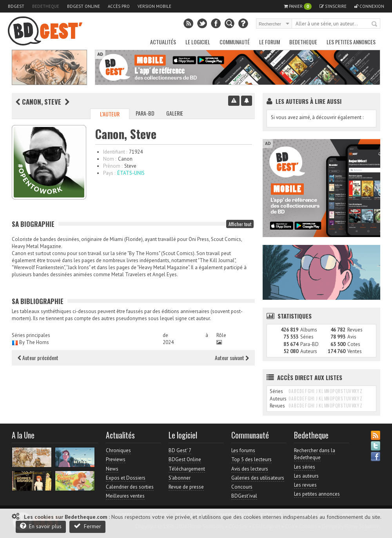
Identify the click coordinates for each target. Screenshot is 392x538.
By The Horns (34, 342)
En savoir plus (41, 526)
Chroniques (118, 450)
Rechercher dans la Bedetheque (315, 454)
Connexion (369, 6)
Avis (352, 337)
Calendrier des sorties (130, 487)
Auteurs (309, 351)
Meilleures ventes (125, 496)
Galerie (175, 113)
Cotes (354, 344)
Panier (298, 6)
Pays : (109, 173)
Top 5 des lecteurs (251, 459)
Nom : (110, 159)
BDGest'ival (244, 496)
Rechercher (375, 24)
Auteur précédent (38, 358)
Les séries (305, 467)
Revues (355, 330)
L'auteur (110, 114)
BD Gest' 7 (180, 450)
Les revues (305, 485)
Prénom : (113, 166)
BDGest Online (83, 6)
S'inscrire (333, 6)
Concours (242, 487)
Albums (309, 330)
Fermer (87, 526)
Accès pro (119, 6)
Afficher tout (240, 224)
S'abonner (180, 478)
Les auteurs (306, 476)
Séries (307, 337)
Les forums (243, 450)
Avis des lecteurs (250, 469)
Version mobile (154, 6)
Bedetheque (46, 6)
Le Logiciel (198, 42)
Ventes (355, 351)
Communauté (235, 42)
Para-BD (145, 113)
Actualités (163, 42)
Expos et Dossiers (126, 478)
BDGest (16, 6)
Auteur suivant (232, 358)
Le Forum (269, 42)
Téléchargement (187, 469)
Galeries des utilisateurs (258, 478)
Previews (116, 459)
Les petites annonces (351, 42)
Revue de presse (186, 487)
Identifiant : (115, 152)
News (112, 469)
